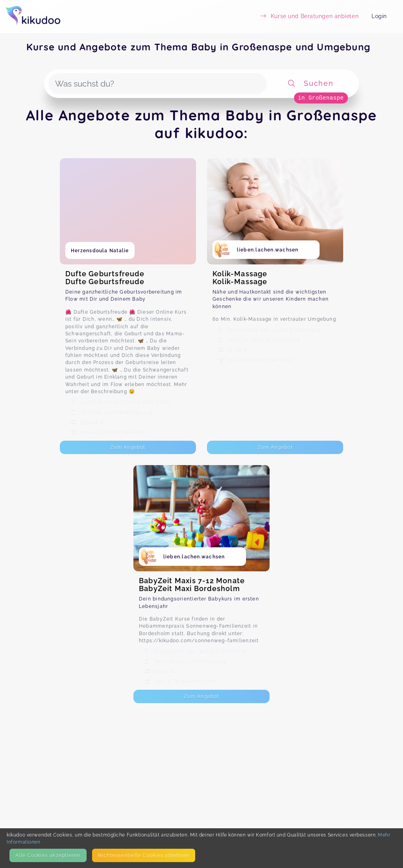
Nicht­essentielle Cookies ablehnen (144, 855)
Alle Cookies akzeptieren (48, 855)
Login (379, 16)
